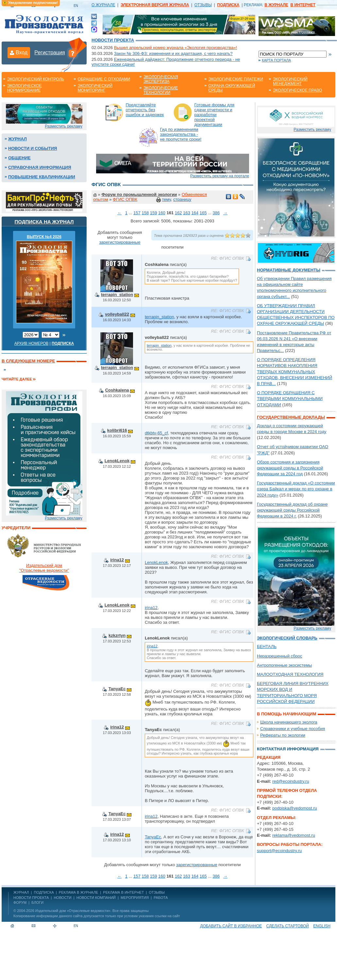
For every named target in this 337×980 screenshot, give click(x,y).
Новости (62, 898)
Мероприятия (135, 898)
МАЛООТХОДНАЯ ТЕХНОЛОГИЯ (290, 674)
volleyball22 (117, 314)
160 (162, 213)
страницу (182, 199)
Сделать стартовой (288, 926)
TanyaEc (117, 689)
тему (166, 199)
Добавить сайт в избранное (231, 926)
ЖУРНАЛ (21, 892)
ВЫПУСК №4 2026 (44, 237)
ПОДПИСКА (44, 892)
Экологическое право (297, 90)
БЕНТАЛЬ (267, 647)
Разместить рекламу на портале (220, 176)
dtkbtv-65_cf (156, 433)
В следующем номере (28, 361)
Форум (20, 902)
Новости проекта (113, 40)
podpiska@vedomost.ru (295, 808)
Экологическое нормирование (25, 88)
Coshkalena (117, 390)
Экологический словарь (287, 638)
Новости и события (33, 148)
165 (203, 213)
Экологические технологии (161, 90)
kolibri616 (117, 430)
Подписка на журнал (44, 222)
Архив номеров (32, 343)
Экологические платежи (236, 79)
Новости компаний (96, 898)
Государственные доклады (291, 417)
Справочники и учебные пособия (293, 729)
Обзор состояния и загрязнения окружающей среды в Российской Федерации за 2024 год (290, 468)
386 (216, 213)
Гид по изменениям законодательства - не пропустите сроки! (181, 134)
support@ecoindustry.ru (279, 851)
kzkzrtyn (117, 635)
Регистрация (50, 52)
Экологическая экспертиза (161, 79)
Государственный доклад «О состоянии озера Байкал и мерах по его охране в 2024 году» (296, 489)
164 (195, 213)
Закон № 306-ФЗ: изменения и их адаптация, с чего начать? (173, 53)
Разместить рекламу (64, 126)
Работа (161, 898)
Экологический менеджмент (290, 81)
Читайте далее (17, 379)
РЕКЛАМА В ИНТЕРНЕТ (123, 892)
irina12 (117, 560)
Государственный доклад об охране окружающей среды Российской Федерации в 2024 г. (292, 510)
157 (137, 213)
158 (145, 213)
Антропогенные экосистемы (284, 665)
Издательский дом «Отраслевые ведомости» (73, 911)
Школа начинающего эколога (289, 722)
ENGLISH (322, 926)
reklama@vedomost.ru (294, 835)
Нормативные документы (289, 270)
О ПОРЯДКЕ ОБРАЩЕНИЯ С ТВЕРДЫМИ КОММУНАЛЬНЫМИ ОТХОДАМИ (290, 399)
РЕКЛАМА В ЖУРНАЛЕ (78, 892)
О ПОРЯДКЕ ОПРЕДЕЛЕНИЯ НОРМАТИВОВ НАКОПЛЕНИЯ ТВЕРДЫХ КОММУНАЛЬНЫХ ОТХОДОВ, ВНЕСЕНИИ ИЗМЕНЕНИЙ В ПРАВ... (295, 372)
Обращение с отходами (104, 79)
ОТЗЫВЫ (203, 5)
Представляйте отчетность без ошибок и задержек (145, 110)
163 (187, 213)
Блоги (37, 902)
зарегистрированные (120, 242)
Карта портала (276, 60)
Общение (19, 158)
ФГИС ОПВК (125, 199)
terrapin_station (117, 295)
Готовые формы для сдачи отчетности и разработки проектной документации (215, 115)
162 (178, 213)
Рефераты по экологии (283, 735)
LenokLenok (117, 461)
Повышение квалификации (42, 177)
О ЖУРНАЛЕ (103, 5)
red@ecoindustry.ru (291, 781)
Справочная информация (40, 167)
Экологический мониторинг (95, 88)
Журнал (17, 139)
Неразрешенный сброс (280, 656)
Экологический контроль (36, 79)
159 (154, 213)
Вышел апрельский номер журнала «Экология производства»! (176, 48)
